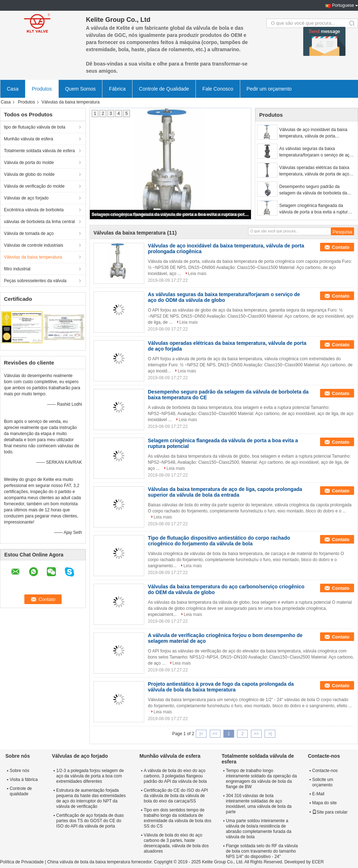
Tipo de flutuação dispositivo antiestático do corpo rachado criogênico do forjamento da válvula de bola (219, 541)
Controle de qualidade (21, 791)
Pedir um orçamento (269, 89)
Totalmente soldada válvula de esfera (39, 151)
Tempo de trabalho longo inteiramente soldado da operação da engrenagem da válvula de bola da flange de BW (261, 779)
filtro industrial (17, 269)
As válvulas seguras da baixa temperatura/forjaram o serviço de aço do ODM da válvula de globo (316, 152)
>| (270, 734)
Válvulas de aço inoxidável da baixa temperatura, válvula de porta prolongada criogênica (313, 133)
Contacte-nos (325, 771)
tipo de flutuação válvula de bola (35, 127)
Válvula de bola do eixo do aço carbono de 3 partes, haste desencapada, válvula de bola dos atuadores (176, 843)
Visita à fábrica (24, 780)
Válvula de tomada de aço (29, 233)
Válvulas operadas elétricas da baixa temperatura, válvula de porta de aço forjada (314, 171)
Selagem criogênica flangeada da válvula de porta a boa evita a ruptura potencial (171, 214)
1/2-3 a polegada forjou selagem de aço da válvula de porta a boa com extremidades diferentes (90, 776)
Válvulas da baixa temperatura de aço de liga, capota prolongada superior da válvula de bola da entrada (225, 492)
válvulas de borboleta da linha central (39, 222)
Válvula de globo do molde (29, 174)
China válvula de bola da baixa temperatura (89, 862)
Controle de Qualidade (164, 89)
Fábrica (117, 89)
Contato (341, 247)
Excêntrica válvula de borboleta (34, 210)
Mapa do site (325, 803)
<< (215, 734)
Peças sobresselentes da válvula (35, 281)
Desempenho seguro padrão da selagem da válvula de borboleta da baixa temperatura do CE (313, 190)
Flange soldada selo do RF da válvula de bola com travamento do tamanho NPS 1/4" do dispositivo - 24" (262, 851)
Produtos (42, 89)
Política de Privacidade (22, 862)
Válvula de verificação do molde (34, 186)
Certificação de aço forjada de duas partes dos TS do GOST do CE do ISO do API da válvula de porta (90, 821)
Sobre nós (20, 771)
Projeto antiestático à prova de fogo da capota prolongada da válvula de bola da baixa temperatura (221, 687)
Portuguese (343, 5)
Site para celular (330, 812)
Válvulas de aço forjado (26, 198)
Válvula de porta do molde (29, 163)
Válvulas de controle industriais (33, 245)
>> (256, 734)
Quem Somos (81, 89)
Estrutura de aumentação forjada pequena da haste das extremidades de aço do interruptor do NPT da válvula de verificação (91, 798)
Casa (13, 89)
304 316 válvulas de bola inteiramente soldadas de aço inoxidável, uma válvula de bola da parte (259, 804)
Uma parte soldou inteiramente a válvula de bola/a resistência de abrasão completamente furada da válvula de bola (259, 829)
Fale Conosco (218, 89)
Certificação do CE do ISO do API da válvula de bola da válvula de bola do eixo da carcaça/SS (176, 796)
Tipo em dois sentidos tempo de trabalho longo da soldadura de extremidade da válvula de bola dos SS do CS (177, 818)
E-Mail (318, 794)
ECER (318, 862)
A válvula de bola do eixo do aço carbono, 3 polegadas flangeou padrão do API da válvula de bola (175, 776)
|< (201, 734)
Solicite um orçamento (323, 782)
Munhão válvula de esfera (28, 139)
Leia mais (197, 274)
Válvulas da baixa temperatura (33, 257)
